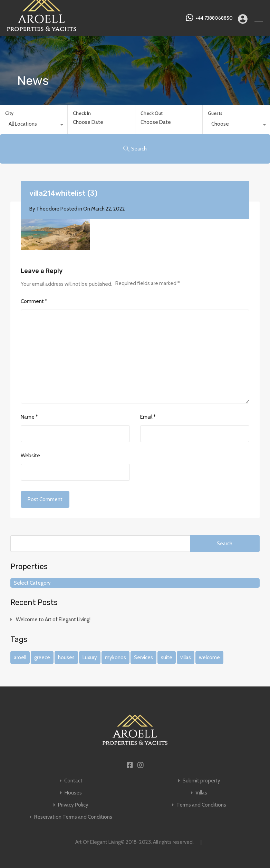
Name (29, 417)
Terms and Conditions (201, 805)
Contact (73, 781)
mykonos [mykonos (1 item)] (115, 657)
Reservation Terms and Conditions (73, 817)
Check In (82, 113)
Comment (34, 301)
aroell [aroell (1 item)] (20, 657)
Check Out (152, 113)
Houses (73, 793)
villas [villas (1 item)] (186, 657)
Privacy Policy (73, 805)
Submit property (201, 781)
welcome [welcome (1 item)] (209, 657)
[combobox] (34, 126)
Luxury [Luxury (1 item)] (90, 657)
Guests (215, 113)
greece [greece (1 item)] (42, 657)
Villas (201, 793)
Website (30, 456)
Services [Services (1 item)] (143, 657)
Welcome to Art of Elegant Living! (53, 620)
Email (148, 417)
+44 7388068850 (214, 18)
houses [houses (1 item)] (66, 657)
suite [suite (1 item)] (167, 657)
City (9, 113)
